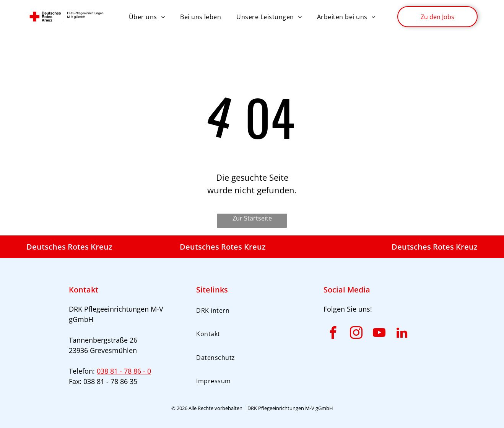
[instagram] (356, 334)
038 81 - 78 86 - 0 (124, 371)
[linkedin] (402, 334)
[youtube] (379, 334)
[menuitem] (147, 16)
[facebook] (333, 334)
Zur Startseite (252, 218)
